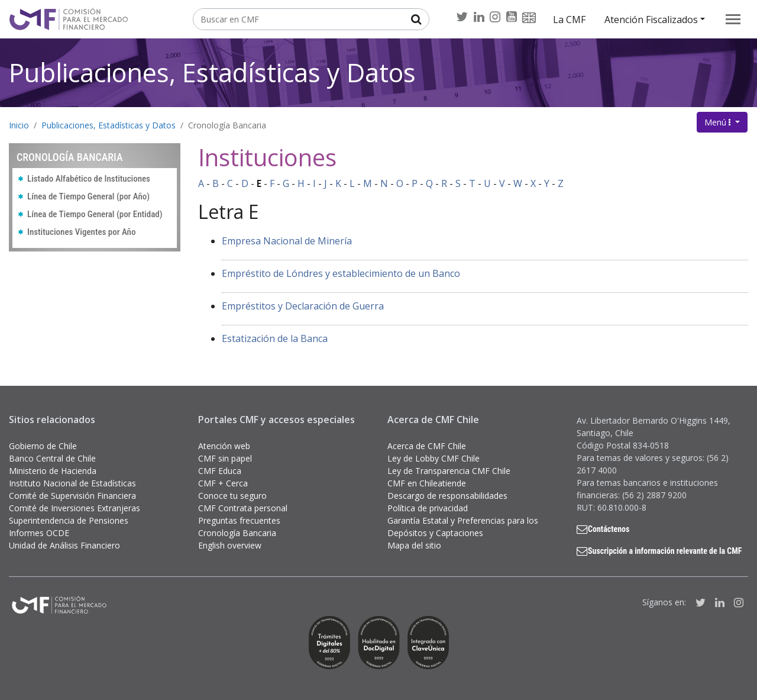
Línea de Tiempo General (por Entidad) (95, 214)
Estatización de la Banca (275, 338)
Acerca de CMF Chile (427, 446)
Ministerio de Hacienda (53, 471)
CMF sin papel (225, 458)
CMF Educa (220, 471)
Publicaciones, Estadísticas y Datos (212, 72)
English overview (230, 545)
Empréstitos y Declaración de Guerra (303, 306)
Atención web (224, 446)
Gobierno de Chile (43, 446)
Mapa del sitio (414, 545)
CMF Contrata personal (243, 508)
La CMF (569, 20)
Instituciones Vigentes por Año (81, 232)
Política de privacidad (428, 508)
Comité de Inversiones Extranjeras (75, 508)
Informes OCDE (39, 533)
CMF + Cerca (223, 483)
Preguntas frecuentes (239, 520)
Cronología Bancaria (227, 125)
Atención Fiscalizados (651, 20)
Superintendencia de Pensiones (69, 520)
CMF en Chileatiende (427, 483)
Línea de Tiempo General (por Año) (88, 196)
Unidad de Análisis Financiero (64, 545)
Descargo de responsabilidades (447, 496)
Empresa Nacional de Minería (287, 241)
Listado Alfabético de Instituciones (89, 179)
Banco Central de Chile (52, 458)
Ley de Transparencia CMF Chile (449, 471)
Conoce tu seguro (232, 496)
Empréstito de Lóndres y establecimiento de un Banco (341, 273)
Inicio (19, 125)
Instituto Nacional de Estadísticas (72, 483)
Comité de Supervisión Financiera (72, 496)
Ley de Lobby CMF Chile (434, 458)
